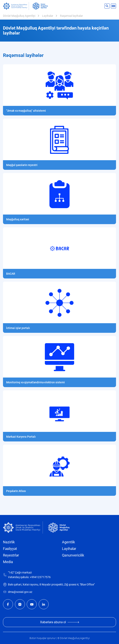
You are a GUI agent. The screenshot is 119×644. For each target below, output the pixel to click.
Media (8, 562)
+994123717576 (40, 577)
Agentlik (68, 542)
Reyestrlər (11, 555)
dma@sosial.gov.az (20, 592)
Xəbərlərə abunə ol (60, 622)
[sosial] (16, 6)
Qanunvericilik (73, 555)
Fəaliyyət (10, 549)
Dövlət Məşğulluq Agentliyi (19, 16)
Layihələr (48, 16)
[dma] (40, 6)
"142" (11, 573)
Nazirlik (9, 542)
